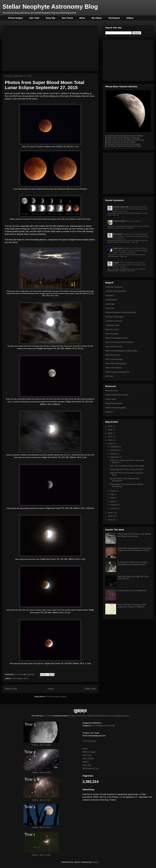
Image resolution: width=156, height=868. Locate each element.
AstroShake (110, 304)
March (113, 501)
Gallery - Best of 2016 (41, 745)
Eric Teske (19, 674)
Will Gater (109, 376)
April (112, 498)
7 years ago (130, 228)
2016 (110, 440)
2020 (110, 430)
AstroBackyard (111, 300)
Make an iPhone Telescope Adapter (121, 142)
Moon (82, 18)
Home (51, 689)
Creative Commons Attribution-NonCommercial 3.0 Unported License (99, 716)
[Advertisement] (50, 47)
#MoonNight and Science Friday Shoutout (126, 469)
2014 (110, 513)
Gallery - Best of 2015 (41, 772)
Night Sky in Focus (113, 355)
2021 (110, 426)
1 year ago (115, 215)
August (113, 491)
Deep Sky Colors (112, 330)
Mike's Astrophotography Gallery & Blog (121, 351)
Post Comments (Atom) (56, 697)
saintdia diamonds (121, 207)
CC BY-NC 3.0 (107, 726)
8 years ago (123, 256)
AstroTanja (110, 308)
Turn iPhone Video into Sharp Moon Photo (124, 146)
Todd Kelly (117, 248)
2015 (110, 444)
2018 (110, 433)
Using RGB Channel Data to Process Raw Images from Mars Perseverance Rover (134, 549)
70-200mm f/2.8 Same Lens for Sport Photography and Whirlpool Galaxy (132, 563)
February (114, 505)
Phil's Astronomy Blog (114, 359)
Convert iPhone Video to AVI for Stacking (124, 144)
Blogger (95, 862)
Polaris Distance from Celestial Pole (132, 591)
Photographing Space (114, 403)
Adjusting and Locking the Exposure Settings (125, 136)
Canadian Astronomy (114, 321)
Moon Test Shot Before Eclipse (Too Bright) (127, 466)
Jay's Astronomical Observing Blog (119, 342)
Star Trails (34, 18)
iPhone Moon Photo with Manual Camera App (125, 140)
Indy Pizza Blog (112, 334)
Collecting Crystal (112, 325)
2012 (110, 520)
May (112, 494)
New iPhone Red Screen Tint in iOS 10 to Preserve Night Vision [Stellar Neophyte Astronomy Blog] (128, 241)
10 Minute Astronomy (114, 287)
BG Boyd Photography (114, 317)
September (115, 457)
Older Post (90, 689)
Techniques (114, 18)
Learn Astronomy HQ (114, 347)
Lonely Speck (111, 399)
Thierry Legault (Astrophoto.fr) (117, 372)
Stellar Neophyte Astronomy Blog (50, 7)
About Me (87, 765)
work (38, 716)
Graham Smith (119, 221)
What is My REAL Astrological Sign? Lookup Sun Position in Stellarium (132, 606)
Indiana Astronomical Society (117, 395)
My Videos (97, 18)
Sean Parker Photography (116, 363)
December (115, 447)
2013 (110, 516)
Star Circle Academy (113, 368)
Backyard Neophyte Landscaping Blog (121, 312)
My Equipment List (91, 768)
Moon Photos (88, 758)
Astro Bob (109, 296)
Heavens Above (112, 391)
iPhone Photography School (116, 338)
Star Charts (67, 18)
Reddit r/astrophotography (116, 408)
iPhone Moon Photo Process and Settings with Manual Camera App (134, 535)
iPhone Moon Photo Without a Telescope (124, 138)
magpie (116, 263)
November (115, 450)
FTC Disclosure (89, 741)
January (114, 508)
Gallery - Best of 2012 (41, 855)
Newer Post (11, 689)
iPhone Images (15, 18)
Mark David (118, 234)
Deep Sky (51, 18)
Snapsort (109, 412)
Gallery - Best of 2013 (41, 827)
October (114, 454)
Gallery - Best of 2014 (41, 800)
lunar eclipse (17, 678)
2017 (110, 437)
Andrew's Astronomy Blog (115, 291)
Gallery (130, 18)
